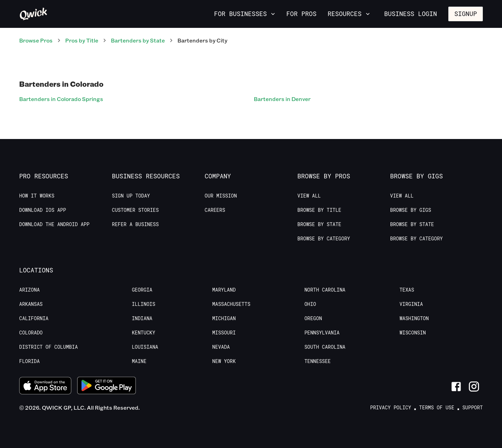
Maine (139, 361)
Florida (29, 361)
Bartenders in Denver (282, 99)
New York (224, 361)
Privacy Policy (391, 408)
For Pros (301, 14)
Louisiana (145, 347)
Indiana (142, 318)
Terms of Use (437, 408)
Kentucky (143, 333)
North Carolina (325, 290)
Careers (215, 210)
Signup (466, 14)
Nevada (221, 347)
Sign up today (131, 196)
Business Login (410, 14)
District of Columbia (48, 347)
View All (309, 196)
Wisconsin (413, 333)
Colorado (31, 333)
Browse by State (319, 224)
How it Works (37, 196)
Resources (349, 14)
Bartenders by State (138, 40)
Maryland (224, 290)
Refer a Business (135, 224)
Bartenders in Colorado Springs (61, 99)
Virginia (411, 304)
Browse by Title (319, 210)
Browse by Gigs (411, 210)
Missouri (224, 333)
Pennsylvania (322, 333)
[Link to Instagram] (474, 387)
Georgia (142, 290)
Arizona (29, 290)
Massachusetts (231, 304)
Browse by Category (324, 239)
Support (473, 408)
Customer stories (135, 210)
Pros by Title (82, 40)
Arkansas (31, 304)
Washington (414, 318)
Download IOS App (43, 210)
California (34, 318)
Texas (407, 290)
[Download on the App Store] (45, 387)
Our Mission (221, 196)
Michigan (224, 318)
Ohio (310, 304)
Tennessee (318, 361)
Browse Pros (36, 40)
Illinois (143, 304)
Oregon (313, 318)
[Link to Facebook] (456, 387)
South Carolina (325, 347)
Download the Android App (54, 224)
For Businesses (245, 14)
